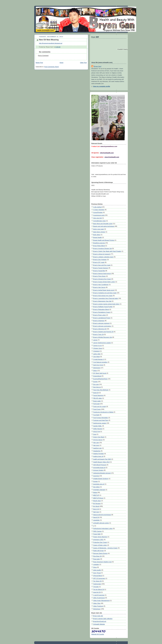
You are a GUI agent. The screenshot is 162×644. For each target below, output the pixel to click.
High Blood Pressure (100, 465)
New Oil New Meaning (49, 40)
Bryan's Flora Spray (99, 276)
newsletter (96, 520)
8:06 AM (58, 47)
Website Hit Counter (98, 634)
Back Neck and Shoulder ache (103, 224)
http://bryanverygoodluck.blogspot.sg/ (51, 43)
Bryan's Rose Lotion (99, 315)
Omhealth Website (99, 624)
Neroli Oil (96, 517)
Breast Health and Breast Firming (104, 240)
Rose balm (97, 559)
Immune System (98, 470)
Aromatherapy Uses (99, 221)
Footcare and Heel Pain (101, 420)
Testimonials (97, 584)
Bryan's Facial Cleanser (101, 268)
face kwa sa (97, 387)
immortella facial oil (99, 468)
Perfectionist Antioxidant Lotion (103, 528)
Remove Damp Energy (100, 553)
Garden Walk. (97, 426)
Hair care (96, 443)
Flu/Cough (96, 404)
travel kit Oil (97, 592)
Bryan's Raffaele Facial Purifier (103, 307)
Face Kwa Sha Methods (101, 390)
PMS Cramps (97, 531)
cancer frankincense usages (102, 343)
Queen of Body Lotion (100, 545)
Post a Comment (43, 56)
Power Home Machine (100, 537)
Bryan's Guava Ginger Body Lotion (104, 282)
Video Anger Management (101, 601)
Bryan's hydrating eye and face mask (105, 293)
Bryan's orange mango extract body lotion (106, 304)
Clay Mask (96, 357)
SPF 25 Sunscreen (99, 578)
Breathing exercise (99, 243)
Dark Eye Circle (98, 365)
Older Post (83, 63)
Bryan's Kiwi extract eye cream (103, 296)
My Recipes (97, 503)
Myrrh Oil (96, 509)
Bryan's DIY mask (99, 262)
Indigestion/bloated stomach (102, 473)
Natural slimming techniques (102, 515)
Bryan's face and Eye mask (102, 265)
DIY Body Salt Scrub (100, 373)
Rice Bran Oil (97, 556)
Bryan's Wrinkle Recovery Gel (103, 337)
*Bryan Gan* (98, 66)
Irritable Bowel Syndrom (101, 479)
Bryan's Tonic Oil (98, 334)
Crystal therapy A (99, 359)
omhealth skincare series (101, 523)
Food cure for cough (99, 406)
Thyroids (96, 587)
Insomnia (96, 476)
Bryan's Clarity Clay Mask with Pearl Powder (107, 251)
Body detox (97, 235)
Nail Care (96, 512)
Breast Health (97, 237)
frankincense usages (100, 423)
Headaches (97, 451)
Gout (95, 434)
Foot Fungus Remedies (100, 418)
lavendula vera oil (99, 484)
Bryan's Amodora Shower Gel (102, 248)
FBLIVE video (97, 398)
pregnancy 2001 (98, 540)
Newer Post (39, 63)
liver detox (96, 487)
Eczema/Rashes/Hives (100, 379)
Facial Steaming (98, 395)
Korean (95, 481)
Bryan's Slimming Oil (100, 329)
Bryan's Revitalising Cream (102, 312)
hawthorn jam (97, 448)
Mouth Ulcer (97, 501)
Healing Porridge (98, 454)
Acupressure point (99, 215)
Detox (95, 371)
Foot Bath (96, 415)
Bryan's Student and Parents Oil (103, 332)
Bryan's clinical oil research (102, 254)
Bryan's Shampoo (99, 321)
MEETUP (96, 495)
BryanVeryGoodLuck (100, 621)
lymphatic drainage (99, 490)
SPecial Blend (98, 576)
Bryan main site (98, 616)
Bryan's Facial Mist (99, 271)
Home (62, 63)
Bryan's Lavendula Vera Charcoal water (106, 298)
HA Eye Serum (98, 440)
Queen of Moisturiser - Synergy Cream (105, 548)
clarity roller (97, 354)
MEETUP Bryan (98, 498)
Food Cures (97, 409)
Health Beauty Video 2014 (101, 462)
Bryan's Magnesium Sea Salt (102, 301)
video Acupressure (99, 598)
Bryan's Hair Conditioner (101, 285)
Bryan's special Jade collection (103, 619)
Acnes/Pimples (98, 212)
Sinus (95, 567)
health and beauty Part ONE (102, 459)
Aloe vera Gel (97, 218)
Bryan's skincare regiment (101, 323)
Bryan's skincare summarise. (102, 326)
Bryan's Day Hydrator (100, 260)
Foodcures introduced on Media (103, 412)
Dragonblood (97, 376)
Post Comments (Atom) (52, 67)
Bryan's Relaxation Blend (101, 309)
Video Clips (97, 603)
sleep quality (97, 570)
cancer (95, 340)
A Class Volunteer (99, 210)
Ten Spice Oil (97, 581)
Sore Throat (97, 573)
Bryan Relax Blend (99, 246)
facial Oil (96, 393)
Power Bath (97, 534)
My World (96, 506)
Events (95, 382)
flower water (97, 401)
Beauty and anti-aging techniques (104, 226)
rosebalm (96, 564)
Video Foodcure (98, 606)
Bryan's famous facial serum (102, 273)
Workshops (97, 609)
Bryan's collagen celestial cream (103, 257)
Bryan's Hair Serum (99, 287)
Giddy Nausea (98, 429)
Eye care (96, 384)
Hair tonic (96, 445)
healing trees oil (98, 456)
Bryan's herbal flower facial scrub (104, 290)
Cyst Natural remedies (100, 362)
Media (95, 492)
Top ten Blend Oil (99, 589)
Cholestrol (96, 351)
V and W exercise (99, 595)
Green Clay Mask (99, 437)
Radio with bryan (98, 551)
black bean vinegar (99, 232)
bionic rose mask (98, 229)
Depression (97, 368)
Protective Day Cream (100, 542)
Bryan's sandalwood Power (102, 318)
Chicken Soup (98, 348)
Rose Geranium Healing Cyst (102, 562)
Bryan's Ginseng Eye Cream (102, 279)
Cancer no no (97, 346)
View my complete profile (102, 86)
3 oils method (97, 207)
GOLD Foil (96, 431)
